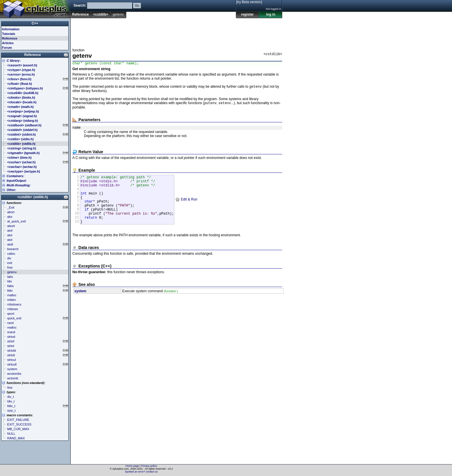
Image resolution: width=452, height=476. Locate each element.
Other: (11, 190)
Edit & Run (186, 207)
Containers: (15, 176)
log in (271, 14)
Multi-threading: (19, 185)
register (247, 14)
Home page (132, 466)
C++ (35, 23)
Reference (80, 14)
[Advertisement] (177, 31)
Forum (7, 48)
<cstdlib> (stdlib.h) (33, 197)
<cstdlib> (101, 14)
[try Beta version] (249, 2)
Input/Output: (17, 181)
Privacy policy (149, 466)
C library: (14, 61)
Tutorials (9, 34)
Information (11, 29)
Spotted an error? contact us (141, 472)
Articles (8, 43)
